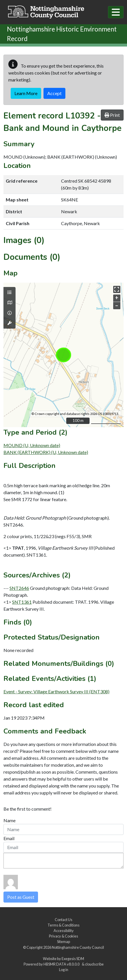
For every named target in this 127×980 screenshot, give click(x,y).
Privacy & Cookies (64, 936)
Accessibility (64, 931)
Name (10, 820)
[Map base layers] (10, 303)
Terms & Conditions (64, 925)
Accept (54, 93)
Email (9, 838)
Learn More (26, 93)
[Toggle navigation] (116, 12)
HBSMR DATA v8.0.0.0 (62, 964)
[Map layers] (10, 292)
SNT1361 (22, 602)
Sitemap (64, 942)
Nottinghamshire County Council (78, 947)
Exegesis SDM (73, 959)
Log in (64, 970)
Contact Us (64, 920)
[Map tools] (10, 323)
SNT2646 (19, 588)
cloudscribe (94, 964)
